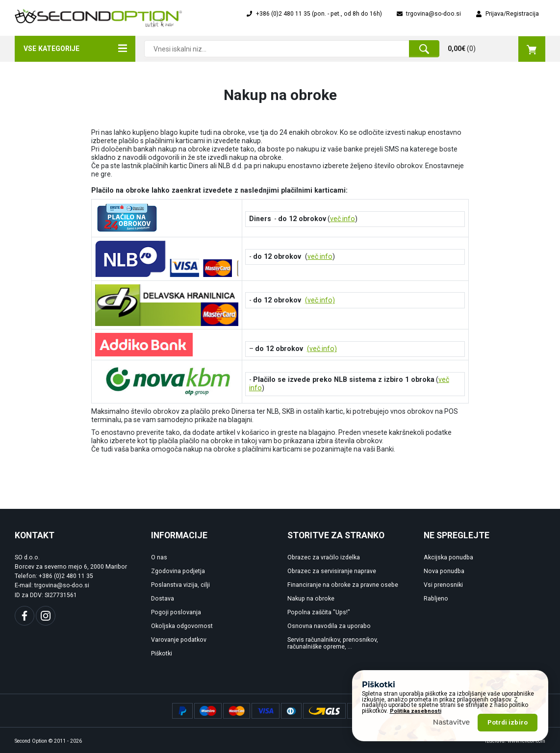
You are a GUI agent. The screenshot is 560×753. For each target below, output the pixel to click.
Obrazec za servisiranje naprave (332, 571)
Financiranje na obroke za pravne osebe (343, 585)
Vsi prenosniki (443, 585)
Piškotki (162, 653)
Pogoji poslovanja (176, 612)
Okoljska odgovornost (182, 626)
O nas (159, 557)
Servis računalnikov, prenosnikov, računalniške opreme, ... (333, 643)
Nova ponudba (444, 571)
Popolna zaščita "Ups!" (319, 612)
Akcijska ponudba (448, 557)
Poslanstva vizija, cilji (180, 585)
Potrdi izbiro (508, 722)
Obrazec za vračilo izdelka (324, 557)
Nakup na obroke (311, 599)
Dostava (163, 599)
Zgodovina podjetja (178, 571)
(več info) (320, 300)
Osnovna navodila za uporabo (329, 626)
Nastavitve (452, 722)
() (496, 49)
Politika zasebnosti (416, 711)
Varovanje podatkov (179, 640)
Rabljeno (436, 599)
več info (343, 219)
